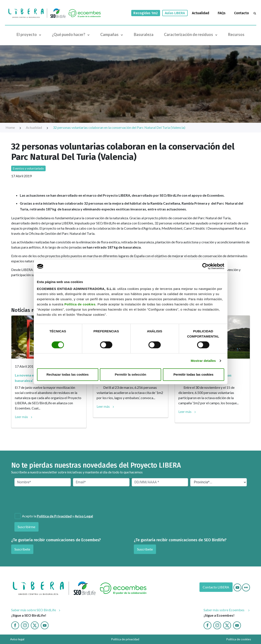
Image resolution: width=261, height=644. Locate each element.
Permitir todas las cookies (193, 374)
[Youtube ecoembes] (237, 625)
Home (14, 127)
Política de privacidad (125, 639)
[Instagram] (25, 625)
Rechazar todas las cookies (68, 374)
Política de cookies (80, 304)
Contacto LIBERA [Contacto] (216, 587)
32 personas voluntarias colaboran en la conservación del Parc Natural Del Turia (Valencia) (119, 127)
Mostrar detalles (203, 361)
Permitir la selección (131, 374)
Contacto (242, 13)
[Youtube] (238, 587)
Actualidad (201, 13)
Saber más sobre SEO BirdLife (34, 610)
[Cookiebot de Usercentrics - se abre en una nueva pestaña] (205, 266)
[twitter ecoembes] (227, 625)
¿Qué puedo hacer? (72, 34)
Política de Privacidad (54, 516)
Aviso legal (17, 639)
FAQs (222, 13)
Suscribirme (27, 527)
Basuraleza (144, 34)
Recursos (236, 34)
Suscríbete (22, 549)
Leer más (22, 417)
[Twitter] (35, 625)
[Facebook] (15, 625)
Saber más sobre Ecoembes (224, 610)
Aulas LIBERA (175, 13)
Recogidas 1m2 (146, 13)
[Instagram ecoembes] (217, 625)
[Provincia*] (219, 482)
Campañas (113, 34)
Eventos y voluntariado (29, 168)
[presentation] (38, 499)
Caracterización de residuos (192, 34)
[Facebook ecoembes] (208, 625)
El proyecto (30, 34)
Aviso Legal (84, 516)
